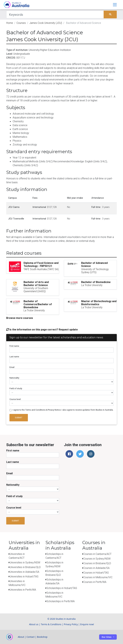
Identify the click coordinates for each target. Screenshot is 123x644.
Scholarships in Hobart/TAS (62, 588)
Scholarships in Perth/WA (61, 601)
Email (12, 367)
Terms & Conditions (51, 624)
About (21, 637)
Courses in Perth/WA (95, 582)
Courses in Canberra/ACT (97, 554)
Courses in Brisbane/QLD (97, 563)
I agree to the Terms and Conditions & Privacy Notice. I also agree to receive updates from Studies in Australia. (63, 410)
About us (34, 624)
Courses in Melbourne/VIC (98, 577)
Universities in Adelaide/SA (24, 572)
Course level (15, 399)
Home (10, 23)
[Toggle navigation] (115, 5)
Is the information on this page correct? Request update (42, 329)
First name (14, 346)
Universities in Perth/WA (23, 590)
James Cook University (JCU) (46, 23)
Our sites (107, 637)
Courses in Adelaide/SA (96, 568)
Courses (21, 23)
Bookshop (42, 637)
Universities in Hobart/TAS (24, 576)
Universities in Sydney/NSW (25, 562)
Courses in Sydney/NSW (97, 559)
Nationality (14, 378)
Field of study (16, 388)
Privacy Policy (71, 624)
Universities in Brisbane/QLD (25, 567)
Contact (30, 637)
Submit (19, 418)
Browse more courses (20, 318)
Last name (14, 357)
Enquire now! (87, 624)
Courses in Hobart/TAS (96, 573)
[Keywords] (55, 14)
